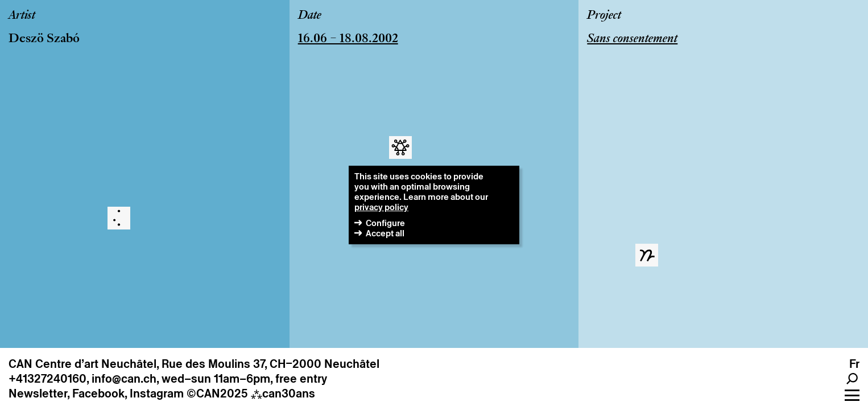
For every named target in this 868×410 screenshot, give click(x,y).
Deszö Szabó (44, 39)
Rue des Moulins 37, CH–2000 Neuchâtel (270, 364)
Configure (385, 223)
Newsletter (38, 393)
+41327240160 (47, 379)
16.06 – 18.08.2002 (348, 39)
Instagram (157, 393)
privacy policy (381, 207)
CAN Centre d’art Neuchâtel (82, 364)
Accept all (385, 233)
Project (604, 16)
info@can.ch (124, 379)
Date (310, 16)
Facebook (98, 393)
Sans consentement (632, 39)
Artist (22, 16)
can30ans (283, 393)
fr (854, 364)
